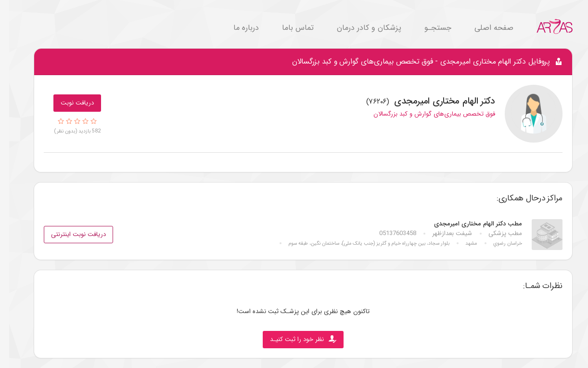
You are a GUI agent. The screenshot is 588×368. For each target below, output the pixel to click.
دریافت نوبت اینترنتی (69, 234)
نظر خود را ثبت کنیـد (294, 339)
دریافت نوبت (68, 103)
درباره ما (237, 28)
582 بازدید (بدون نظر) (68, 131)
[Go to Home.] (546, 26)
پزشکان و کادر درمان (360, 28)
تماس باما (289, 28)
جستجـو (429, 28)
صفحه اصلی (485, 28)
